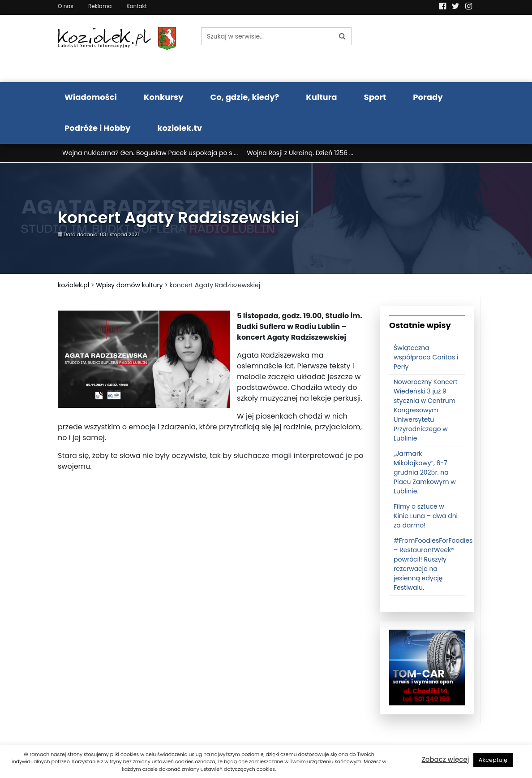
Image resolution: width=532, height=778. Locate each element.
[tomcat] (427, 667)
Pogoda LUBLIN (427, 48)
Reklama (100, 6)
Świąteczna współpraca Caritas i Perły (426, 357)
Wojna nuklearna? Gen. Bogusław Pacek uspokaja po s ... (150, 153)
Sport (375, 97)
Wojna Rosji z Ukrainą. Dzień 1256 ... (300, 153)
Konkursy (164, 97)
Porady (428, 97)
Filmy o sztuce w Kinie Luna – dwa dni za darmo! (426, 516)
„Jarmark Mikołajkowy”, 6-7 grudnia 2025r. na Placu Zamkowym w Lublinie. (425, 472)
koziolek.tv (180, 128)
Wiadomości (91, 97)
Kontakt (137, 6)
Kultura (321, 97)
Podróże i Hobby (98, 128)
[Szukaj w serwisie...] (267, 36)
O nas (66, 6)
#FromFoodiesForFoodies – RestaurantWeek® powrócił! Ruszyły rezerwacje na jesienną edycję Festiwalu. (433, 564)
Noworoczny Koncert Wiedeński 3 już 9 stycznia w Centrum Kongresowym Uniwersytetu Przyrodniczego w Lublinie (426, 410)
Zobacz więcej (445, 759)
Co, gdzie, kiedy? (245, 97)
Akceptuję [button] (493, 760)
